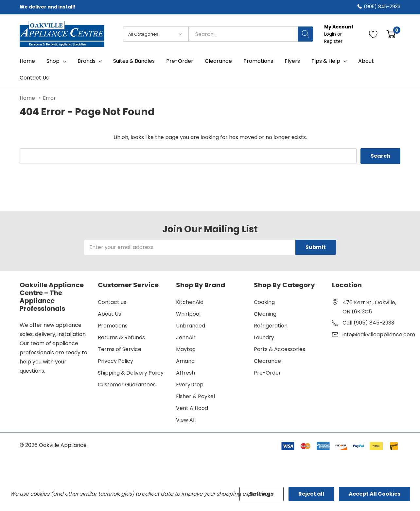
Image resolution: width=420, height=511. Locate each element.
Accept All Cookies (375, 494)
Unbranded (191, 326)
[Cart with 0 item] (391, 34)
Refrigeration (271, 326)
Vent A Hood (192, 408)
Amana (185, 361)
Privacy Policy (115, 361)
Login (331, 34)
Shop (53, 61)
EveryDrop (190, 385)
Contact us (112, 302)
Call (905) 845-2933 (368, 323)
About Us (109, 314)
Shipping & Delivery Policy (131, 373)
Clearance (267, 361)
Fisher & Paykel (195, 396)
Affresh (185, 373)
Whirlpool (188, 314)
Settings (262, 494)
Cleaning (265, 314)
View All (186, 420)
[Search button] (306, 34)
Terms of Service (120, 349)
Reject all (311, 494)
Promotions (113, 326)
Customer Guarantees (127, 385)
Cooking (264, 302)
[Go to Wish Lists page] (373, 34)
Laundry (264, 337)
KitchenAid (190, 302)
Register (333, 41)
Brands (87, 61)
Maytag (186, 349)
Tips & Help (326, 61)
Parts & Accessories (280, 349)
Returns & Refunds (121, 337)
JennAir (186, 337)
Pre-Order (267, 373)
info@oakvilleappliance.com (379, 335)
